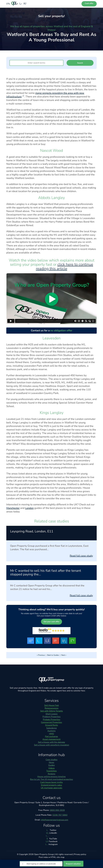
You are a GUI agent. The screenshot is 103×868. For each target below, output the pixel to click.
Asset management (51, 739)
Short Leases (52, 714)
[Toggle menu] (7, 4)
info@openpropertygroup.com (55, 820)
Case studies (52, 760)
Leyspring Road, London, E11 (32, 531)
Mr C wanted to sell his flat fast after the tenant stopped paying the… (46, 572)
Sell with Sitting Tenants (52, 711)
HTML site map (57, 857)
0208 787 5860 (60, 815)
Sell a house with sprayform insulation (52, 745)
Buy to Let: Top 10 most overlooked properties (52, 779)
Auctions (51, 731)
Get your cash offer (51, 622)
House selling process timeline (51, 777)
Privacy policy (80, 854)
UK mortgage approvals (51, 788)
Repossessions (52, 708)
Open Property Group (44, 854)
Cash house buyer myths (51, 782)
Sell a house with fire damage (51, 742)
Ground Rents (52, 725)
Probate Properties (52, 720)
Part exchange (51, 736)
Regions (52, 774)
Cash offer (89, 3)
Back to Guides (53, 655)
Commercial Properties (51, 722)
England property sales (51, 785)
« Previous (41, 655)
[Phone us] (21, 4)
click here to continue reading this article (65, 267)
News (51, 762)
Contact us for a (52, 330)
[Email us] (25, 4)
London (29, 508)
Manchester (13, 508)
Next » (64, 655)
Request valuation (73, 864)
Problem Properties (51, 717)
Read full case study (81, 556)
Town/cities (51, 771)
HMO (51, 734)
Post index (44, 857)
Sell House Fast (52, 705)
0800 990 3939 (57, 810)
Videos (51, 768)
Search (80, 63)
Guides (52, 765)
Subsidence (52, 728)
